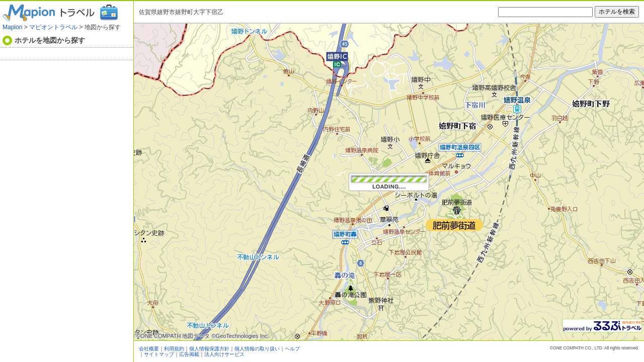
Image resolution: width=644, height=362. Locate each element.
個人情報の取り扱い (257, 349)
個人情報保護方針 (209, 349)
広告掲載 (189, 354)
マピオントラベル (53, 27)
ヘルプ (292, 349)
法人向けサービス (224, 354)
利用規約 (174, 349)
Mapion (12, 27)
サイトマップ (159, 354)
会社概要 (149, 349)
